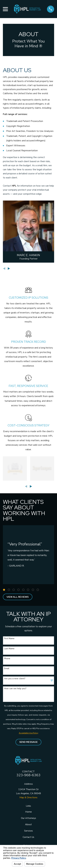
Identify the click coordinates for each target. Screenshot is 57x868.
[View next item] (9, 269)
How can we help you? (15, 689)
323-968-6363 (28, 775)
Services (28, 831)
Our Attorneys (28, 818)
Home (28, 812)
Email (7, 669)
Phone (7, 659)
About (28, 824)
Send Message (28, 742)
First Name (9, 639)
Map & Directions (28, 797)
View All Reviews (18, 597)
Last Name (9, 649)
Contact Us (28, 837)
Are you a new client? (15, 679)
